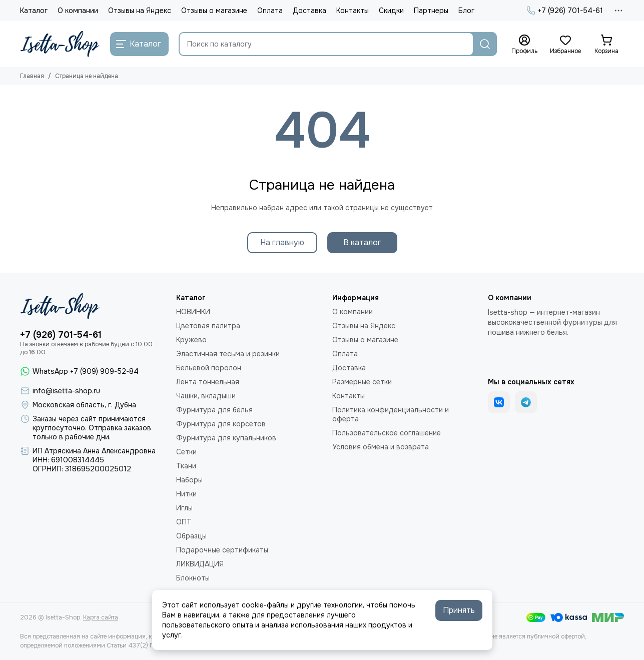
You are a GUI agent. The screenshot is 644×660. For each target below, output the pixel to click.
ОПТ (184, 522)
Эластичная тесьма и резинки (228, 354)
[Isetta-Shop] (60, 44)
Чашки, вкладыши (206, 396)
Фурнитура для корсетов (221, 424)
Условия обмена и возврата (381, 447)
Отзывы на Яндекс (140, 11)
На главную (282, 242)
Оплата (270, 11)
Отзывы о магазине (214, 11)
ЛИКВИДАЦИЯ (200, 564)
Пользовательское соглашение (387, 433)
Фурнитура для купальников (226, 438)
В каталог (362, 242)
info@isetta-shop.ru (66, 391)
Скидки (391, 11)
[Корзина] (606, 45)
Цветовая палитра (208, 326)
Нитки (186, 494)
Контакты (353, 11)
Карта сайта (101, 617)
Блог (466, 11)
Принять (459, 610)
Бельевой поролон (209, 368)
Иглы (184, 508)
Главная (32, 76)
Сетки (186, 452)
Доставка (309, 11)
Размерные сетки (362, 382)
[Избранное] (565, 45)
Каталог (34, 11)
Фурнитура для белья (214, 410)
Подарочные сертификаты (222, 550)
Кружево (191, 340)
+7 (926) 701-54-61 (565, 11)
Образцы (191, 536)
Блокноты (193, 578)
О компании (78, 11)
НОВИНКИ (193, 312)
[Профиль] (524, 45)
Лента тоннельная (208, 382)
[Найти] (485, 44)
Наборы (189, 480)
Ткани (186, 466)
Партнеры (431, 11)
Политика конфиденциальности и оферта (391, 414)
